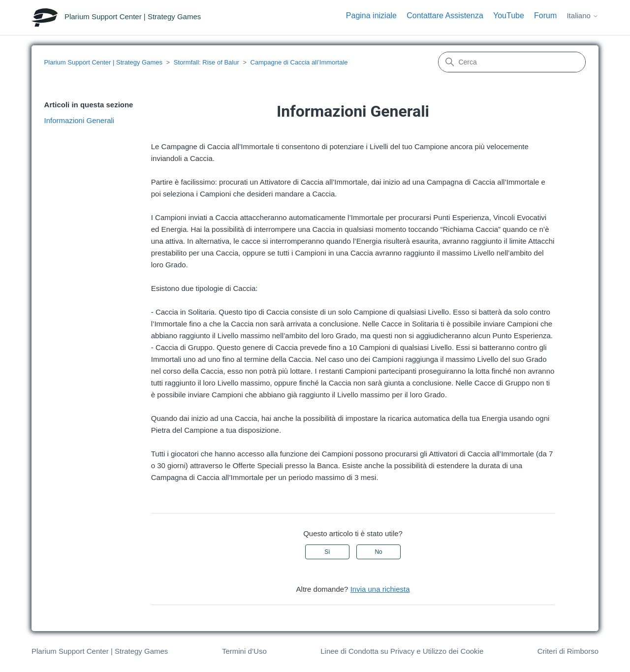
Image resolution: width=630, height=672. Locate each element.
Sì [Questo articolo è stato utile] (327, 552)
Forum (545, 16)
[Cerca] (512, 62)
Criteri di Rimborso (568, 651)
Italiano (583, 16)
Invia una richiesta (380, 589)
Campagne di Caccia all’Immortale (299, 62)
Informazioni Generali (79, 120)
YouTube (509, 16)
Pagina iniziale (371, 16)
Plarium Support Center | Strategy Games (103, 62)
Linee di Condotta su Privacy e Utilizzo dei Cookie (402, 651)
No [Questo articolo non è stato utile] (378, 552)
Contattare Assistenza (445, 16)
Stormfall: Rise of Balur (206, 62)
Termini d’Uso (244, 651)
